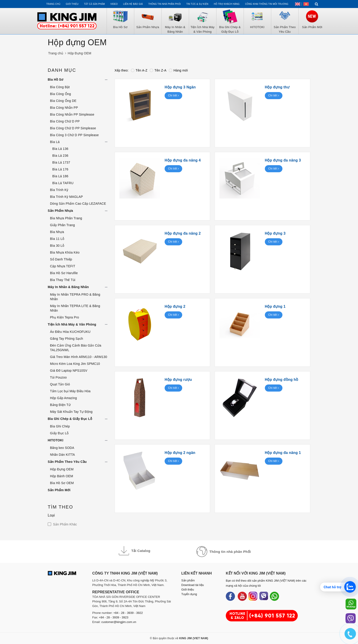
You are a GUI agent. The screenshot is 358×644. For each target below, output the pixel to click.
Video (114, 4)
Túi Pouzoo (58, 377)
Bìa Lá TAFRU (63, 183)
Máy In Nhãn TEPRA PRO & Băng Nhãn (75, 297)
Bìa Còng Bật (60, 87)
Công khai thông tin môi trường (267, 4)
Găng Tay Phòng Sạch (67, 339)
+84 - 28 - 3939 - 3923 (114, 617)
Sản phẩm (188, 580)
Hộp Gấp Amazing (63, 398)
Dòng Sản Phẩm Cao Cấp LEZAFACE (78, 204)
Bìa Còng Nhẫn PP (64, 108)
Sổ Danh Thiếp (61, 259)
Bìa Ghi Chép (60, 426)
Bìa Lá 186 (60, 176)
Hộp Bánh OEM (62, 476)
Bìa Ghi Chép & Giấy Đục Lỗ (70, 419)
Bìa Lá (55, 142)
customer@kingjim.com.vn (119, 622)
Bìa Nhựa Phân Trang (66, 218)
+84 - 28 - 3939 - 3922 (128, 613)
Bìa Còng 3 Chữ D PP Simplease (74, 135)
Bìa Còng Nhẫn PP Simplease (72, 114)
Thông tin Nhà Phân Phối (164, 4)
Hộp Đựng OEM (62, 469)
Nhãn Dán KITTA (62, 455)
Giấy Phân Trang (62, 225)
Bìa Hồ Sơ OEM (62, 483)
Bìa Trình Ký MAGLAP (66, 197)
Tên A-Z (139, 70)
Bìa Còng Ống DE (63, 101)
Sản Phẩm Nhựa (60, 211)
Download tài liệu (193, 585)
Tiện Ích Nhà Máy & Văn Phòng (72, 324)
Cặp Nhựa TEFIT (63, 266)
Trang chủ (53, 4)
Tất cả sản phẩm (94, 4)
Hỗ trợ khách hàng (227, 4)
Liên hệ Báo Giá (133, 4)
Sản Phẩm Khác (64, 524)
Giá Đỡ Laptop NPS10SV (69, 371)
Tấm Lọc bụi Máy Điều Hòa (70, 391)
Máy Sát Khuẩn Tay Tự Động (71, 412)
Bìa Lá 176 (60, 169)
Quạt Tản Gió (60, 384)
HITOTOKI (55, 440)
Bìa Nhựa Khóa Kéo (65, 252)
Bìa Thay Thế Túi (63, 280)
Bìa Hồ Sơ (55, 80)
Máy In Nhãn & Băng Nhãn (68, 287)
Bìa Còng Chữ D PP (65, 121)
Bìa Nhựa (57, 232)
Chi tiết (174, 95)
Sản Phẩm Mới (59, 490)
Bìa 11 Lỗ (57, 239)
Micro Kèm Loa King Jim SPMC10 (75, 364)
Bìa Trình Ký (59, 190)
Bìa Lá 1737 (61, 162)
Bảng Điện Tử (60, 405)
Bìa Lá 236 (60, 156)
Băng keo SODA (62, 448)
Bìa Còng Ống (61, 94)
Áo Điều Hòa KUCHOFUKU (70, 332)
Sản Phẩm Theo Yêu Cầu (67, 462)
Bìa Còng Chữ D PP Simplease (73, 128)
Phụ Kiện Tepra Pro (64, 317)
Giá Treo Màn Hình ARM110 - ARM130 (79, 357)
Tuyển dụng (189, 594)
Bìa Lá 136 (60, 149)
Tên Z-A (158, 70)
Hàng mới (178, 70)
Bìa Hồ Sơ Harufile (64, 273)
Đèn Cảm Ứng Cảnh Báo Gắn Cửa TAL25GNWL (76, 348)
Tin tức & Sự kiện (197, 4)
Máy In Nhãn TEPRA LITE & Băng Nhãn (75, 308)
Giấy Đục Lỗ (59, 433)
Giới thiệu (72, 4)
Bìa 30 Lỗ (57, 246)
